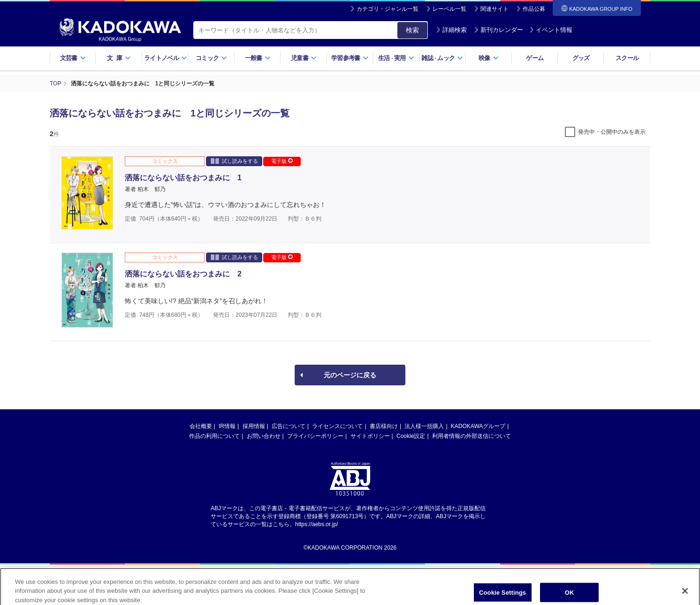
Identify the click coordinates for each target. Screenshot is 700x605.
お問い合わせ (264, 436)
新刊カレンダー (498, 30)
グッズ (581, 58)
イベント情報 (551, 30)
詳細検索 (451, 30)
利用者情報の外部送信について (472, 436)
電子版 (282, 161)
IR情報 (227, 426)
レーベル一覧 (449, 9)
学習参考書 (350, 58)
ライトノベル (166, 58)
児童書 (304, 58)
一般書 (258, 58)
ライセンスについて (337, 426)
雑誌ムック (442, 58)
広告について (289, 426)
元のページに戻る (350, 375)
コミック (211, 58)
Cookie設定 (411, 436)
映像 (489, 58)
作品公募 (534, 9)
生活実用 (396, 58)
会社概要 (201, 426)
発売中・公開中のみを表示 (612, 132)
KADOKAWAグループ (478, 426)
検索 (412, 30)
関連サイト (495, 9)
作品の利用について (214, 436)
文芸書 (73, 58)
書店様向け (384, 426)
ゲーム (535, 58)
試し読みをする (234, 161)
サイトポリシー (370, 436)
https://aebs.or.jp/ (316, 524)
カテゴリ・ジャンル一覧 (388, 9)
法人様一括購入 (424, 426)
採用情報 (254, 426)
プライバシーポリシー (315, 436)
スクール (627, 58)
